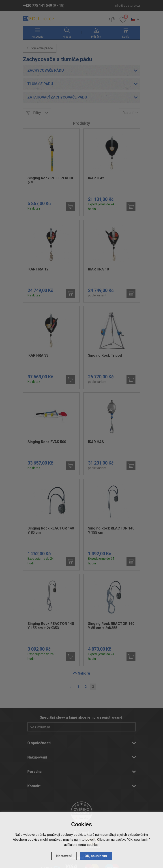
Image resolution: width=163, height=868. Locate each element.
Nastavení (64, 856)
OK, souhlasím (96, 856)
